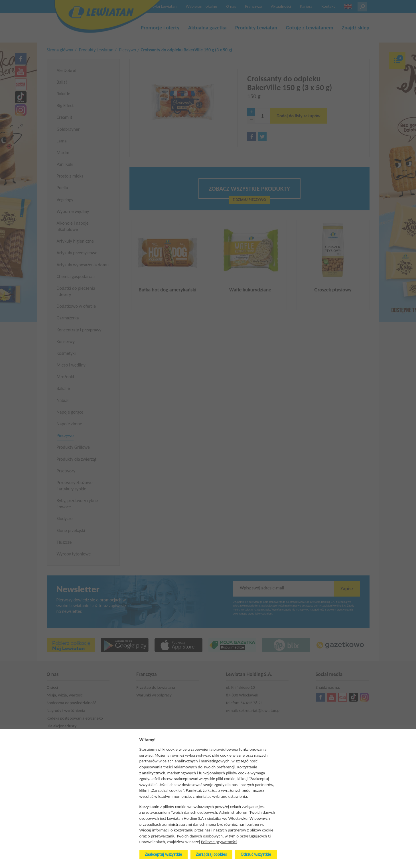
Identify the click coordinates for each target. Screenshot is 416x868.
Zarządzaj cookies (211, 854)
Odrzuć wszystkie (256, 854)
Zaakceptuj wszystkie (163, 854)
